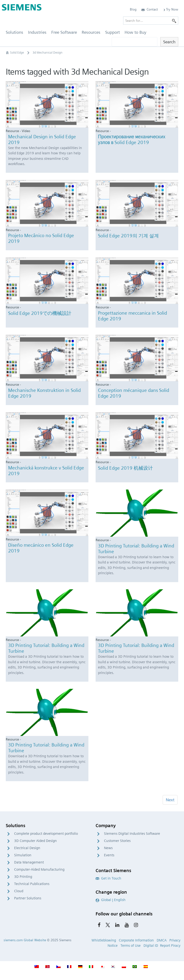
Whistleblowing (104, 940)
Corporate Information (136, 940)
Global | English (111, 900)
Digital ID (151, 946)
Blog (133, 9)
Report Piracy (170, 946)
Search (169, 42)
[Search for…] (151, 21)
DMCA (162, 940)
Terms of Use (131, 946)
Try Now (170, 9)
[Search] (174, 21)
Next (170, 800)
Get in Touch (108, 878)
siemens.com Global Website (25, 940)
